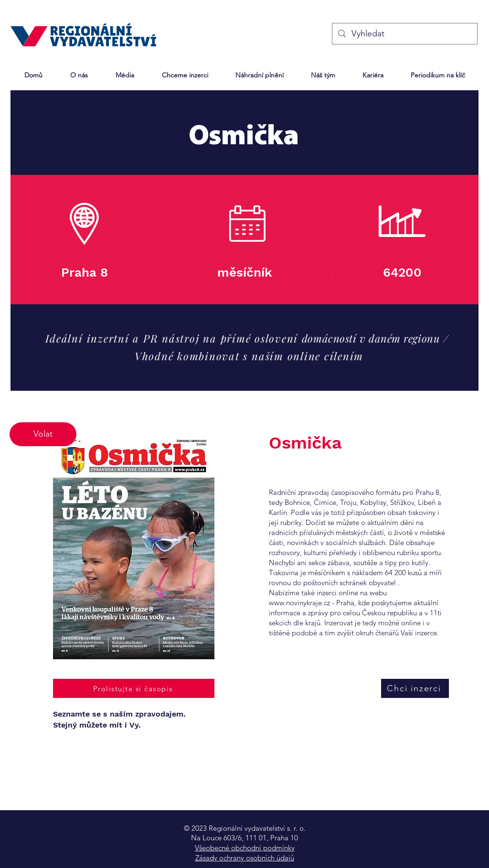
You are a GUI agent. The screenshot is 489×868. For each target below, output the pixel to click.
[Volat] (43, 434)
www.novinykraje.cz (299, 603)
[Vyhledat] (404, 34)
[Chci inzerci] (415, 688)
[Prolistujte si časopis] (134, 688)
